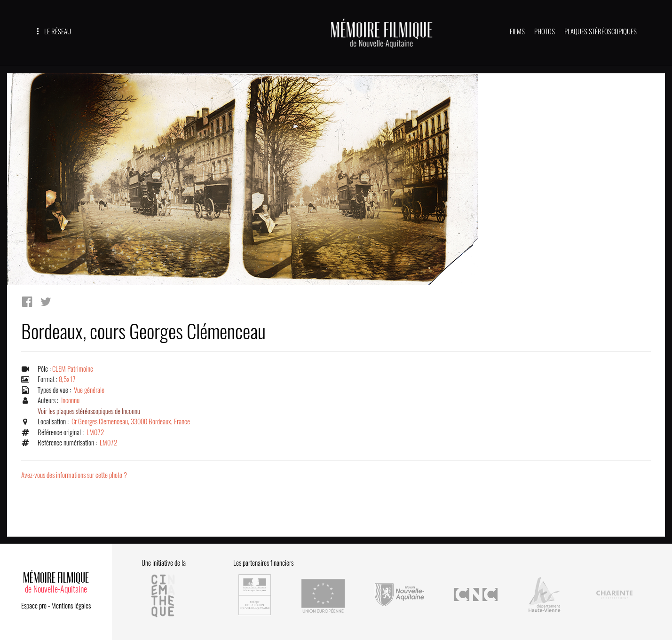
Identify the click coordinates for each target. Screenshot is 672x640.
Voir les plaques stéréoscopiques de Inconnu (89, 411)
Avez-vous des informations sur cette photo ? (74, 475)
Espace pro (34, 606)
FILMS (517, 31)
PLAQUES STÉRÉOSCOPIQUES (601, 31)
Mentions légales (71, 606)
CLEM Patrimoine (73, 369)
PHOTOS (545, 31)
